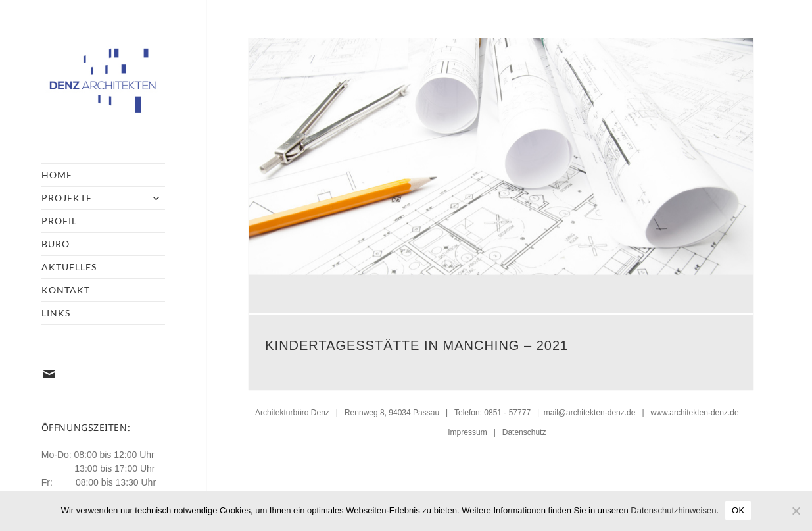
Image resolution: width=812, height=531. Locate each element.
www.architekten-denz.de (695, 411)
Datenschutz (524, 431)
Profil (59, 221)
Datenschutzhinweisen (673, 510)
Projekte (67, 198)
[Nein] (796, 511)
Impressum (467, 431)
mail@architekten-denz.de (590, 411)
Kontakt (66, 290)
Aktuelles (69, 267)
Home (57, 175)
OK (738, 510)
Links (56, 313)
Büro (56, 244)
